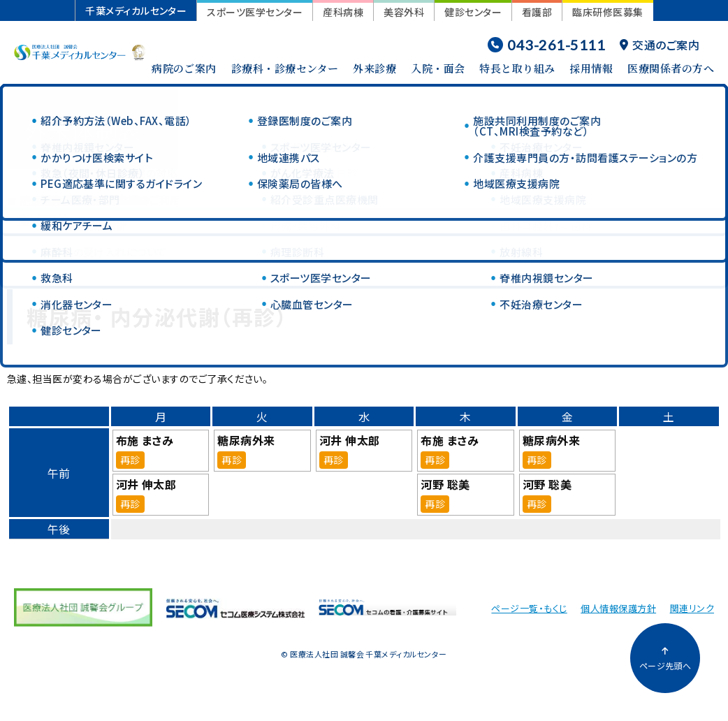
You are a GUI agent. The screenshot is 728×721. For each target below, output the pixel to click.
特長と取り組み (517, 68)
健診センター (473, 12)
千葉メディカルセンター (136, 10)
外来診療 (374, 68)
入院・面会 (438, 68)
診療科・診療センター (285, 68)
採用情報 (591, 68)
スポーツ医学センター (255, 12)
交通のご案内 (660, 45)
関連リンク (692, 608)
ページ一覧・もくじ (529, 608)
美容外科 (404, 12)
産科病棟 (343, 12)
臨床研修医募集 (607, 12)
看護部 (537, 12)
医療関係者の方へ (671, 68)
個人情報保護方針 (618, 608)
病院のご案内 (184, 68)
